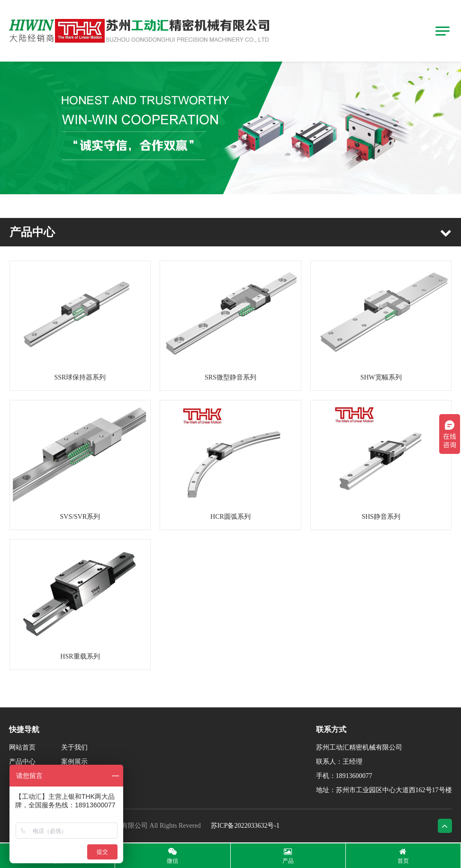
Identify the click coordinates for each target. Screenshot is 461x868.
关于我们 (74, 747)
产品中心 (22, 762)
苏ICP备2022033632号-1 (245, 826)
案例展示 (74, 762)
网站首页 (22, 747)
